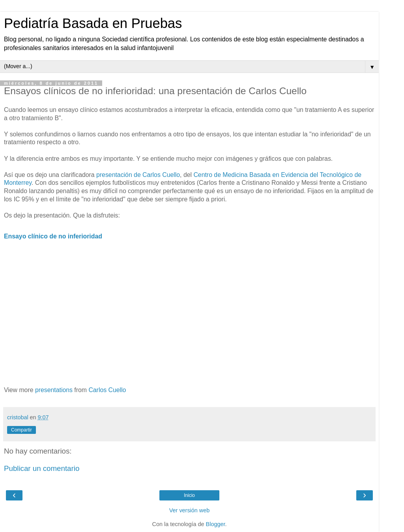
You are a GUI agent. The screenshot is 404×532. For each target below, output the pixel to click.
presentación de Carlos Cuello (138, 175)
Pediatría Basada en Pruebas (93, 23)
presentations (54, 390)
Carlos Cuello (107, 390)
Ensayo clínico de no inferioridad (53, 236)
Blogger (216, 524)
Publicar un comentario (42, 468)
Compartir (22, 430)
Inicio (189, 495)
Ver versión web (189, 510)
